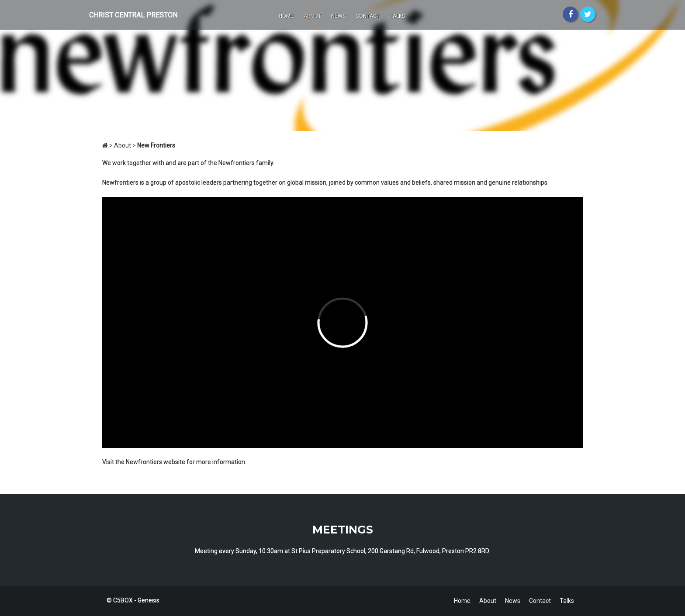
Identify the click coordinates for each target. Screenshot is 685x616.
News (338, 16)
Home (286, 16)
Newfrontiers (144, 462)
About (312, 16)
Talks (397, 16)
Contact (368, 16)
